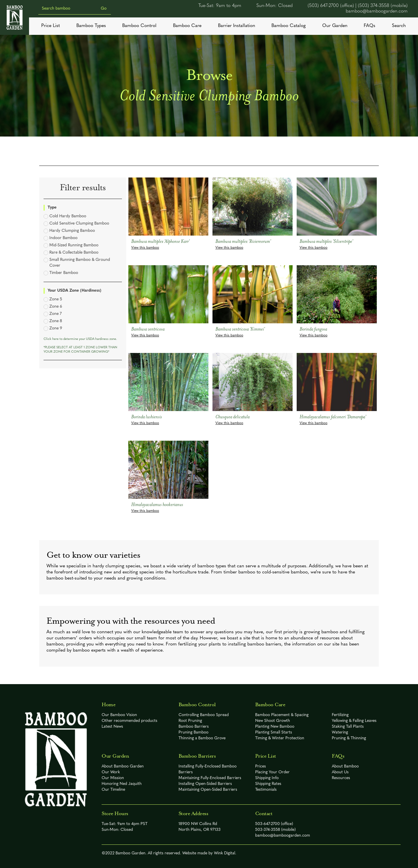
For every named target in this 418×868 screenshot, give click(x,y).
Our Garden (335, 26)
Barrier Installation (237, 26)
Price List (51, 26)
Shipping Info (267, 778)
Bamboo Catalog (289, 26)
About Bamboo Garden (123, 766)
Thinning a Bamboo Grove (202, 738)
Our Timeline (113, 790)
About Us (340, 772)
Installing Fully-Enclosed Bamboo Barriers (208, 769)
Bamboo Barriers (194, 727)
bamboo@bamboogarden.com (377, 11)
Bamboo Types (91, 26)
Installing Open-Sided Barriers (205, 784)
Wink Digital (225, 853)
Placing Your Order (272, 772)
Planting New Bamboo (275, 727)
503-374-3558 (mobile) (275, 830)
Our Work (111, 772)
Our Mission (113, 778)
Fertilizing (340, 715)
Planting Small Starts (274, 732)
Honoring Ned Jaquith (122, 784)
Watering (340, 732)
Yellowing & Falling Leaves (354, 721)
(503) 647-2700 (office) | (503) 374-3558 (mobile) (358, 6)
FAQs (370, 26)
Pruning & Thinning (349, 738)
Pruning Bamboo (193, 732)
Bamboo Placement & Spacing (282, 715)
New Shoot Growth (273, 721)
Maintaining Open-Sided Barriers (208, 790)
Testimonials (266, 790)
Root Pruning (190, 721)
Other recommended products (129, 721)
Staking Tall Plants (348, 727)
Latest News (112, 727)
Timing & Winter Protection (280, 738)
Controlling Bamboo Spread (204, 715)
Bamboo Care (187, 26)
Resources (341, 778)
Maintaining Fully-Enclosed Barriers (210, 778)
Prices (261, 766)
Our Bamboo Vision (119, 715)
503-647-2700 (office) (274, 824)
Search (399, 26)
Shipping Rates (268, 784)
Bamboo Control (139, 26)
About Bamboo (345, 766)
